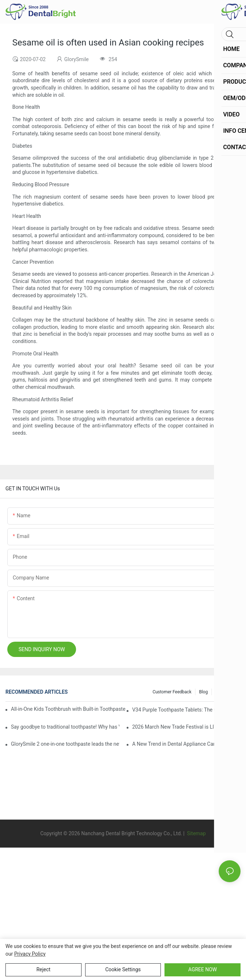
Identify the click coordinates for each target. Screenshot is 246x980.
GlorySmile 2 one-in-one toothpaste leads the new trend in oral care (65, 744)
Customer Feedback (172, 692)
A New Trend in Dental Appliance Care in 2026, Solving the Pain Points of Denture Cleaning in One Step (186, 744)
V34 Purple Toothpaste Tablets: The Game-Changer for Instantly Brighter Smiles (186, 710)
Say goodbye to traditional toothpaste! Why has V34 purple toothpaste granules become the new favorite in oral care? (65, 727)
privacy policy (30, 954)
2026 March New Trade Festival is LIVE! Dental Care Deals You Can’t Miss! (186, 727)
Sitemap (196, 833)
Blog (203, 692)
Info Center (226, 692)
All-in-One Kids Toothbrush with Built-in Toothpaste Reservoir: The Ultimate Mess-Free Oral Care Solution (68, 709)
